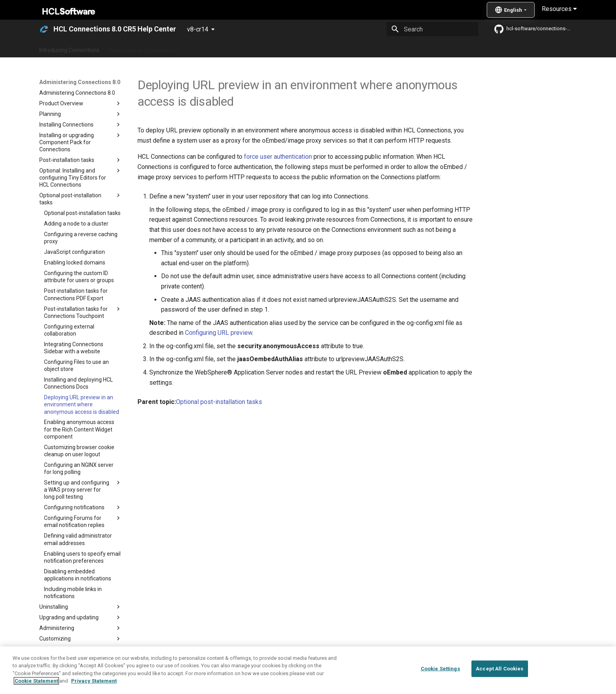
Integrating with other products (375, 48)
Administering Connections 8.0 (225, 48)
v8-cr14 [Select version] (198, 29)
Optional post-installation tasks (219, 402)
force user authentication (278, 157)
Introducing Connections (69, 48)
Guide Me (434, 48)
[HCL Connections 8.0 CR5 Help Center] (44, 29)
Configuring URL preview (219, 333)
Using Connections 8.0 (300, 48)
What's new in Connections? (143, 48)
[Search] (433, 29)
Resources (559, 9)
